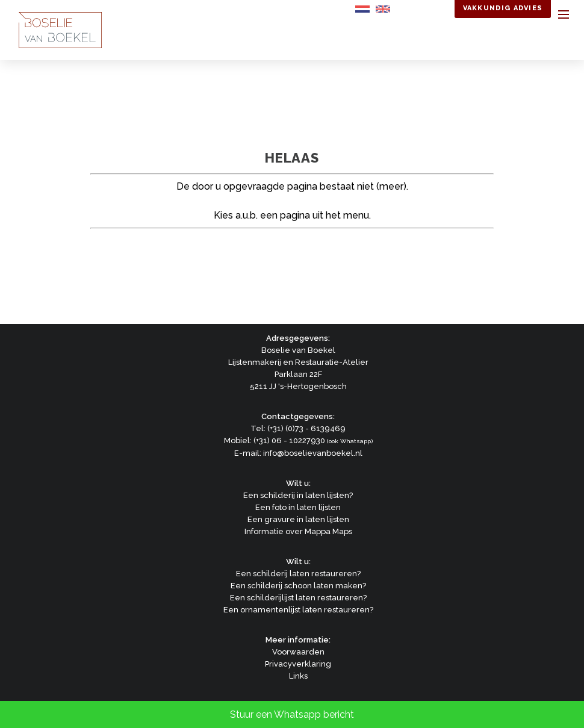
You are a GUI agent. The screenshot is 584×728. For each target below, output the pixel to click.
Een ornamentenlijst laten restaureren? (298, 610)
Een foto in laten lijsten (298, 507)
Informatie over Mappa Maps (298, 531)
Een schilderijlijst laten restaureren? (298, 598)
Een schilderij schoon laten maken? (298, 586)
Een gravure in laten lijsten (298, 519)
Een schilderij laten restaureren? (298, 574)
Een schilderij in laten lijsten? (298, 495)
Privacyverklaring (298, 664)
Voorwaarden (298, 652)
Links (298, 676)
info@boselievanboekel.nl (313, 453)
